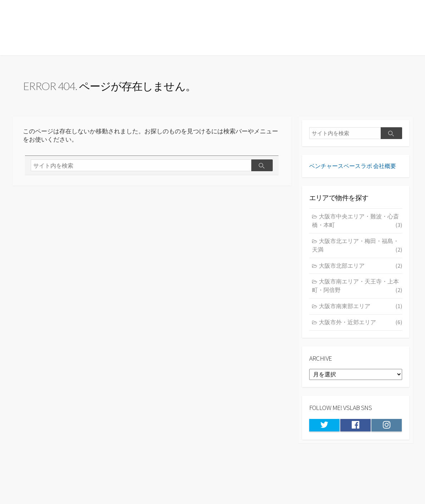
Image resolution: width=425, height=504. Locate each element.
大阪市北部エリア (360, 270)
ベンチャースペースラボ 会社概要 (353, 170)
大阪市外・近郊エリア (360, 327)
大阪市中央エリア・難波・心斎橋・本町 (357, 225)
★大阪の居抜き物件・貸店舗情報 (98, 28)
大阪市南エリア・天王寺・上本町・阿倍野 (357, 291)
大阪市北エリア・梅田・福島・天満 (357, 250)
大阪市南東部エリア (360, 311)
